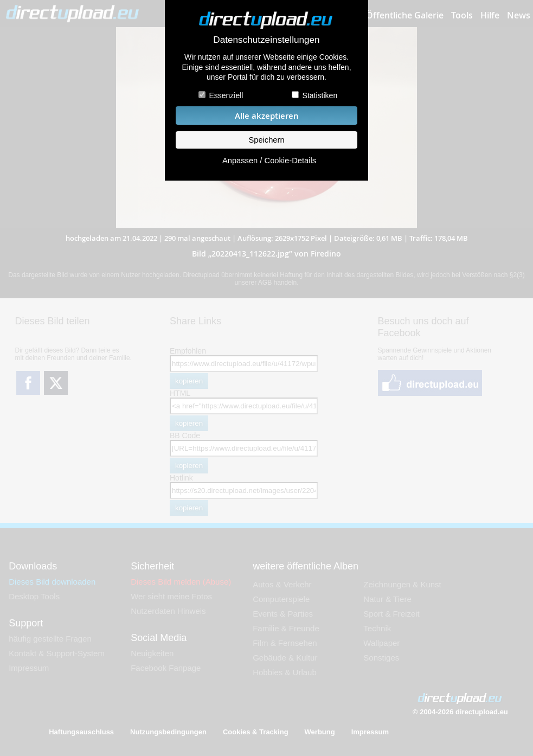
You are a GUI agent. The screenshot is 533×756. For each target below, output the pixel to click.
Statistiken (320, 95)
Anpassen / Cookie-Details (269, 161)
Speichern (266, 140)
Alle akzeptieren (267, 116)
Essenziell (226, 95)
